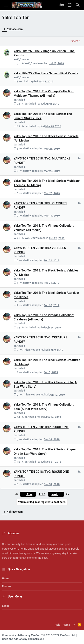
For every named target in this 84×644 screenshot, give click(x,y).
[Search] (78, 5)
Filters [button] (74, 41)
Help (57, 625)
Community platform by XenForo (39, 635)
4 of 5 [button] (42, 494)
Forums (7, 586)
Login (5, 606)
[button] (6, 5)
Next (56, 494)
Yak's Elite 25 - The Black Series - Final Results (46, 73)
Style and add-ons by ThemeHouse (23, 639)
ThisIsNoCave (31, 350)
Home (6, 578)
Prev (28, 494)
